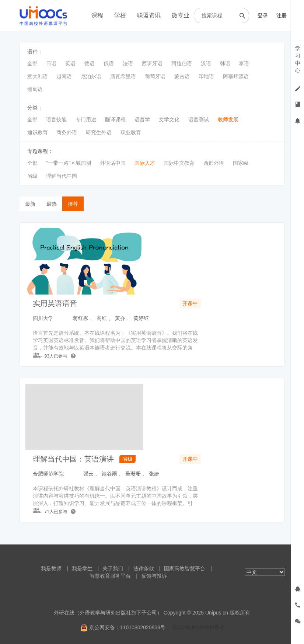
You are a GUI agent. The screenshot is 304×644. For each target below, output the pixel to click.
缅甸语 (35, 89)
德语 (90, 63)
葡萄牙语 (155, 76)
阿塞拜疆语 (236, 76)
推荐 (73, 204)
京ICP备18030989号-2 (198, 627)
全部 (32, 63)
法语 (128, 63)
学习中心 (298, 59)
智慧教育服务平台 (110, 576)
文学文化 (169, 119)
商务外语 (67, 132)
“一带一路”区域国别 (68, 163)
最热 (52, 204)
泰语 (244, 63)
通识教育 (38, 132)
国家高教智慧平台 (185, 568)
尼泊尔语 (91, 76)
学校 (120, 15)
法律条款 (144, 568)
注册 (282, 15)
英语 (70, 63)
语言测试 (199, 119)
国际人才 (145, 163)
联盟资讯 (149, 15)
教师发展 (228, 119)
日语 (51, 63)
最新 (30, 204)
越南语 (64, 76)
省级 (32, 176)
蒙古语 (182, 76)
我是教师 (51, 568)
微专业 (181, 15)
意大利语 (38, 76)
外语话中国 (113, 163)
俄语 (109, 63)
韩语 (225, 63)
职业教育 (131, 132)
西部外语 (214, 163)
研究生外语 (99, 132)
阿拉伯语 (182, 63)
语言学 (142, 119)
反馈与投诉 (154, 576)
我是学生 (82, 568)
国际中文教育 (179, 163)
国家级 (241, 163)
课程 (97, 15)
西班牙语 (152, 63)
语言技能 (56, 119)
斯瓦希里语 (123, 76)
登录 (263, 15)
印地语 (206, 76)
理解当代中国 (62, 176)
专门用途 (86, 119)
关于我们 (113, 568)
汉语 (206, 63)
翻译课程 (115, 119)
